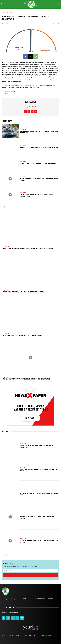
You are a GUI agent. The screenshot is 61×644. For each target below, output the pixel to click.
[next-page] (5, 555)
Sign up (31, 575)
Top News (10, 13)
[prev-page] (3, 555)
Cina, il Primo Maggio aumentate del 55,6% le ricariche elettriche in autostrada (39, 132)
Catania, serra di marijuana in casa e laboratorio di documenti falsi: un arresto (39, 541)
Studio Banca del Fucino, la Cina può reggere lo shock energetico (39, 148)
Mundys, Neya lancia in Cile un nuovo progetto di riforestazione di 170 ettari (39, 470)
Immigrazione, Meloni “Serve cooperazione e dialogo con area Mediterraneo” (36, 446)
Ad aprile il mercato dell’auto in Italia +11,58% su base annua (38, 164)
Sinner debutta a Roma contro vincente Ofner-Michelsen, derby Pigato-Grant (39, 494)
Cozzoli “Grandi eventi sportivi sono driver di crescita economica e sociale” (39, 179)
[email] (30, 570)
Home (3, 13)
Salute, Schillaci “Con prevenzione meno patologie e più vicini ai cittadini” (37, 518)
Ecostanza (32, 106)
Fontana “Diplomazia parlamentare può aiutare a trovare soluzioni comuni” (37, 195)
